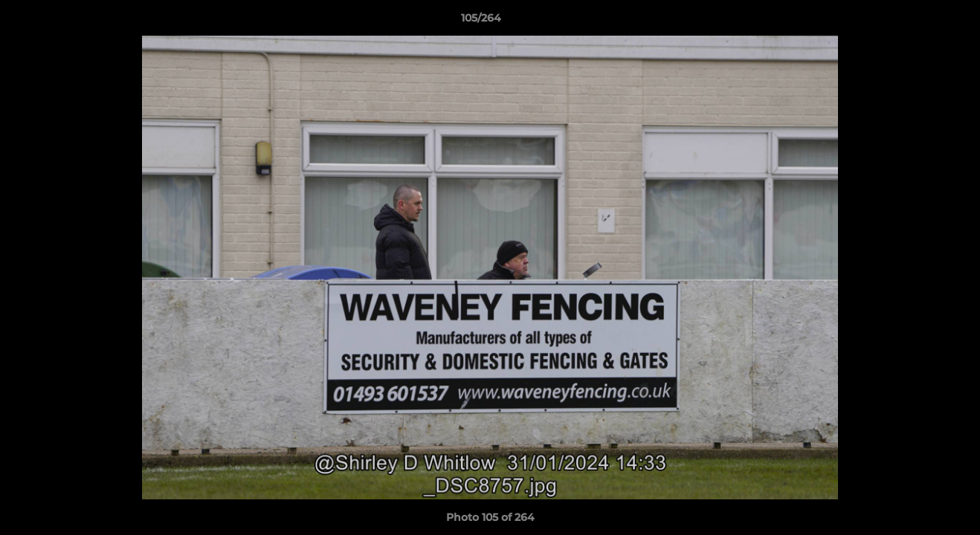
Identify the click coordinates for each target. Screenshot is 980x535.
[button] (918, 22)
